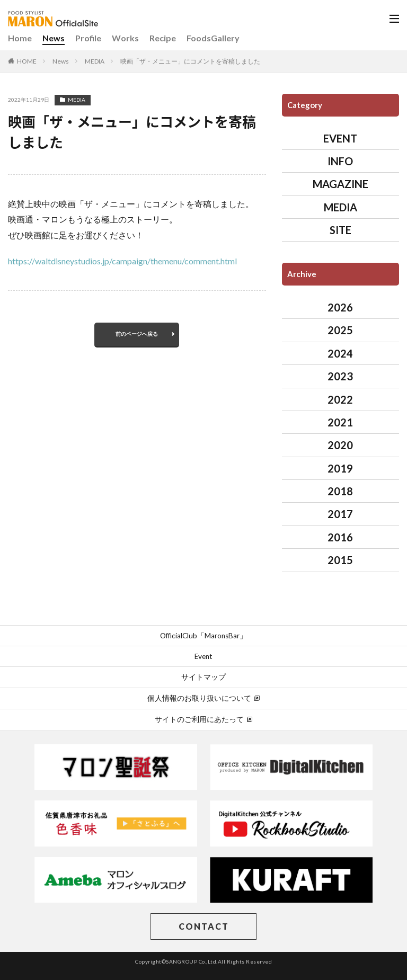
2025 (340, 330)
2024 (340, 353)
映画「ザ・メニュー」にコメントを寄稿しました (190, 61)
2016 (340, 537)
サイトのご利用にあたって (203, 719)
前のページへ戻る (137, 334)
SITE (340, 230)
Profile (88, 38)
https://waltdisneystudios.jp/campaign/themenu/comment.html (122, 261)
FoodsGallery (213, 38)
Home (20, 38)
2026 (340, 307)
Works (125, 38)
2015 (340, 560)
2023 (340, 376)
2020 (340, 445)
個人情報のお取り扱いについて (203, 698)
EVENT (340, 138)
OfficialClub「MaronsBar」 (203, 636)
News (54, 38)
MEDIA (95, 61)
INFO (340, 161)
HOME (27, 61)
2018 (340, 491)
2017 (340, 514)
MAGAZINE (340, 184)
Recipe (163, 38)
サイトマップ (203, 677)
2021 (340, 422)
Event (203, 656)
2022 (340, 399)
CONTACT (204, 926)
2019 (340, 468)
